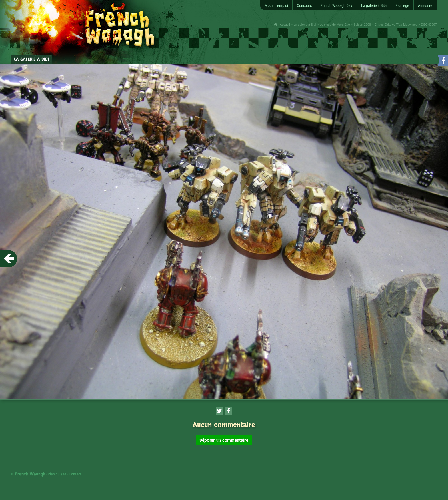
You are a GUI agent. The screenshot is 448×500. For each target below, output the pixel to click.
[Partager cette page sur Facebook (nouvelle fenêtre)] (229, 411)
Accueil (285, 25)
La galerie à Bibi (305, 25)
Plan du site (57, 474)
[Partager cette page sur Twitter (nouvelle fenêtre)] (219, 411)
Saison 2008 (362, 25)
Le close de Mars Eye (335, 25)
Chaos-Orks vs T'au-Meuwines (396, 25)
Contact (75, 474)
